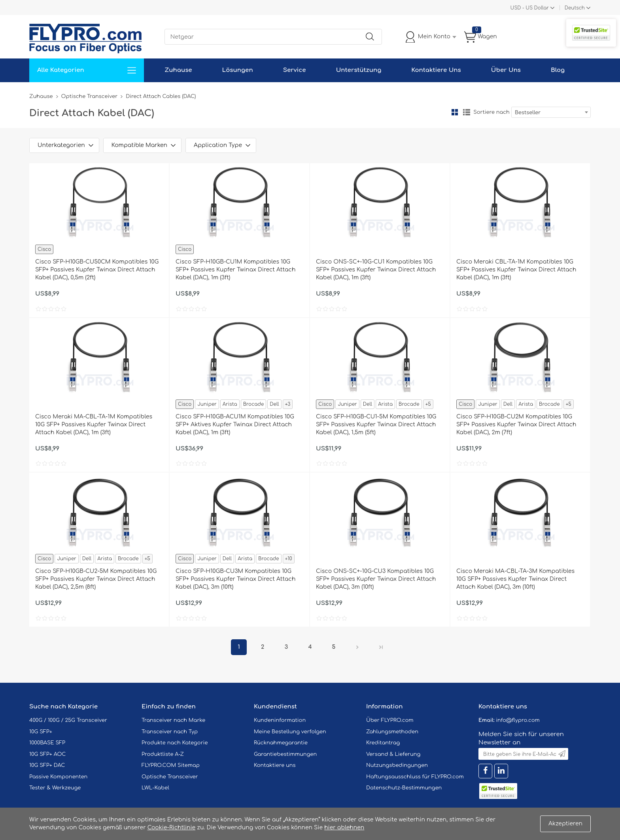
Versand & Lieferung (393, 754)
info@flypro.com (518, 720)
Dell (274, 404)
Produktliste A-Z (163, 754)
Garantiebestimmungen (285, 754)
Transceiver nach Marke (173, 720)
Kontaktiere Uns (436, 70)
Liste (467, 112)
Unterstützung (359, 70)
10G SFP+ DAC (47, 765)
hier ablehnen (344, 828)
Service (295, 70)
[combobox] (551, 112)
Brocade (254, 404)
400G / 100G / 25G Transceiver (68, 720)
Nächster (357, 647)
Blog (558, 70)
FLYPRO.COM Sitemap (171, 765)
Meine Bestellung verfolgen (290, 732)
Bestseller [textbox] (528, 113)
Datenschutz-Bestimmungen (404, 788)
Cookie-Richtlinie (172, 828)
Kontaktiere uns (275, 765)
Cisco (44, 249)
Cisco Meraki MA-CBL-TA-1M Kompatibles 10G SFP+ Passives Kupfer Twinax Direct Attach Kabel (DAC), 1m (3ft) (94, 425)
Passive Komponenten (58, 777)
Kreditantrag (383, 743)
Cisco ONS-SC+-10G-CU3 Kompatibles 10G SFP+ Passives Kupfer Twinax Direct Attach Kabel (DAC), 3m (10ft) (376, 579)
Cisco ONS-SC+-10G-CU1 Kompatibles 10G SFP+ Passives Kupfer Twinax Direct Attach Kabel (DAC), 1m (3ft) (376, 270)
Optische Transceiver (90, 96)
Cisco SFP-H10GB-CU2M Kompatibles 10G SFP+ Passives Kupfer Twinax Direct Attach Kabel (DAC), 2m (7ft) (516, 425)
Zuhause (178, 70)
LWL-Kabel (155, 788)
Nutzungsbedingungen (397, 765)
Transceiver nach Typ (170, 732)
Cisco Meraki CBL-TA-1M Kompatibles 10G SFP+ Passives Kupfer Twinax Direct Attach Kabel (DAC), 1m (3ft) (516, 270)
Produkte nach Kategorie (175, 743)
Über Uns (506, 70)
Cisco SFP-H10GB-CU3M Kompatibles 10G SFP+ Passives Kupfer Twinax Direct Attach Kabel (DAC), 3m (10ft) (235, 579)
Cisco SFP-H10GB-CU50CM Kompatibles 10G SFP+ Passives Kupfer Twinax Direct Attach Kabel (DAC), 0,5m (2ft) (97, 270)
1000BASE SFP (47, 743)
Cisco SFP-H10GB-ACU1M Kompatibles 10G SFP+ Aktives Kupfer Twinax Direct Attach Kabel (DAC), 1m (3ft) (235, 425)
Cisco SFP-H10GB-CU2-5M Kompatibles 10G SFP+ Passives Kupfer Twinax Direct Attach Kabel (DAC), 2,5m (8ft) (96, 579)
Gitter (455, 112)
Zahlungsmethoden (392, 732)
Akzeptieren (565, 824)
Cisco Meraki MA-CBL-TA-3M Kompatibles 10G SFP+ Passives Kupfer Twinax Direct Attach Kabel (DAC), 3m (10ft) (515, 579)
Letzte (381, 647)
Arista (230, 404)
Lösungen (238, 70)
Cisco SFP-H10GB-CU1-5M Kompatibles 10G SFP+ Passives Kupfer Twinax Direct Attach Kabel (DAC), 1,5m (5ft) (376, 425)
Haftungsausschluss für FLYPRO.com (415, 777)
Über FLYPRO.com (390, 720)
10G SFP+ (41, 732)
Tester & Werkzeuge (55, 788)
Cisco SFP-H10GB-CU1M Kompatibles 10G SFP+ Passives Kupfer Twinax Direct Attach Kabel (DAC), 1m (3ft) (235, 270)
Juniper (207, 404)
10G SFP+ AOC (47, 754)
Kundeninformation (280, 720)
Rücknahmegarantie (281, 743)
